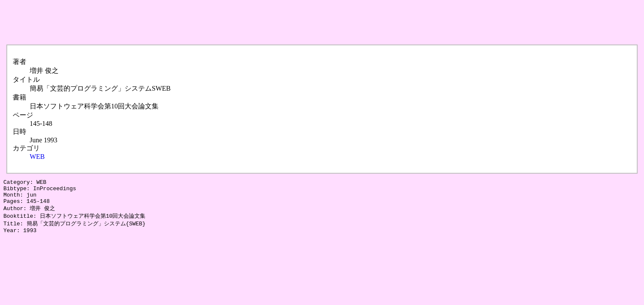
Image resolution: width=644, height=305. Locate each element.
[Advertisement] (158, 22)
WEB (37, 157)
